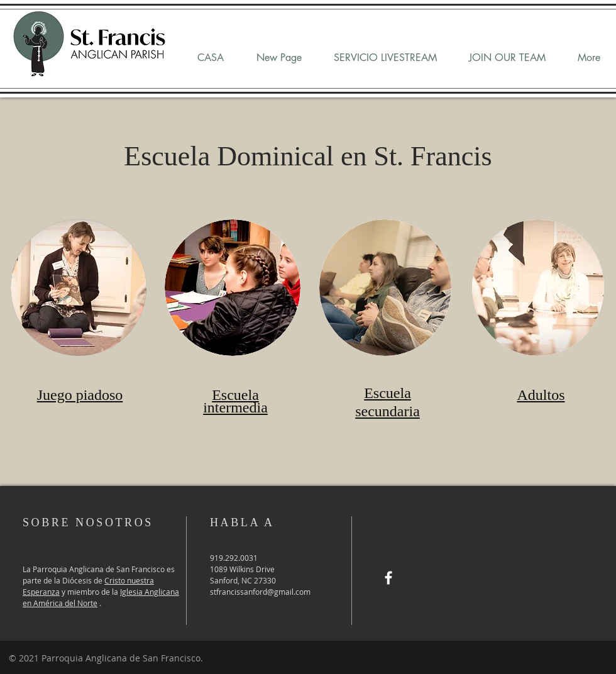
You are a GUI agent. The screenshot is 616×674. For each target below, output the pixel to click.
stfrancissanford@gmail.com (260, 592)
